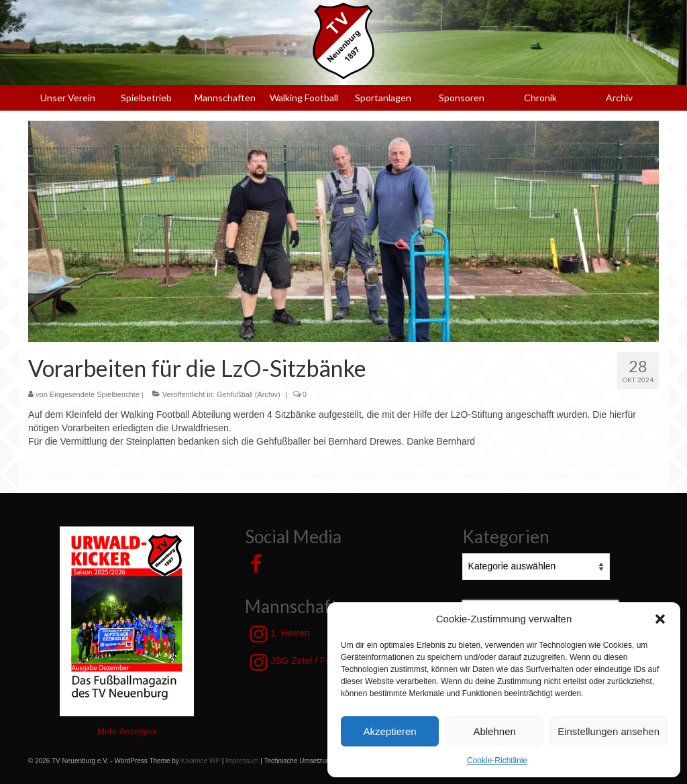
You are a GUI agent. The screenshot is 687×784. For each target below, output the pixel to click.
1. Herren (280, 634)
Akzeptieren (389, 731)
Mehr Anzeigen (126, 731)
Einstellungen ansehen (609, 731)
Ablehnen (494, 731)
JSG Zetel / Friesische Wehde (323, 662)
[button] (660, 619)
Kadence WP (201, 761)
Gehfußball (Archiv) (249, 394)
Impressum (242, 761)
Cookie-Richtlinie (497, 761)
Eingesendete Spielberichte (95, 394)
